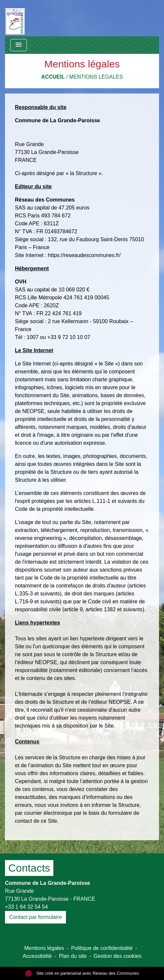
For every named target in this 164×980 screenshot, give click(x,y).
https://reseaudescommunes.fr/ (84, 255)
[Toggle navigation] (19, 45)
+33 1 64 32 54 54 (26, 907)
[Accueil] (15, 18)
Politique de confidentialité (102, 948)
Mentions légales (96, 77)
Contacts (29, 868)
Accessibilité (37, 956)
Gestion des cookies (118, 956)
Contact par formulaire (35, 917)
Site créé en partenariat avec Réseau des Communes (82, 973)
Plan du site (73, 956)
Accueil (53, 77)
